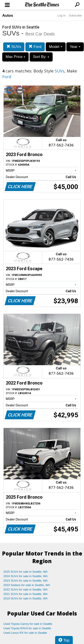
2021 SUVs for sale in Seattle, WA (26, 594)
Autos (8, 15)
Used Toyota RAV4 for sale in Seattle (27, 628)
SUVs (14, 47)
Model (56, 47)
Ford (35, 47)
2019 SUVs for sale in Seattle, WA (26, 598)
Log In (61, 15)
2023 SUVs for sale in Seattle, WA (26, 581)
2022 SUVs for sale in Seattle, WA (26, 589)
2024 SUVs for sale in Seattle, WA (26, 576)
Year (75, 47)
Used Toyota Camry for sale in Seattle (28, 624)
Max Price (15, 57)
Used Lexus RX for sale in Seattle (25, 633)
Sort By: (41, 57)
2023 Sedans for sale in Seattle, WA (27, 585)
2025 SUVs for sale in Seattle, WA (26, 572)
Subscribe (75, 15)
